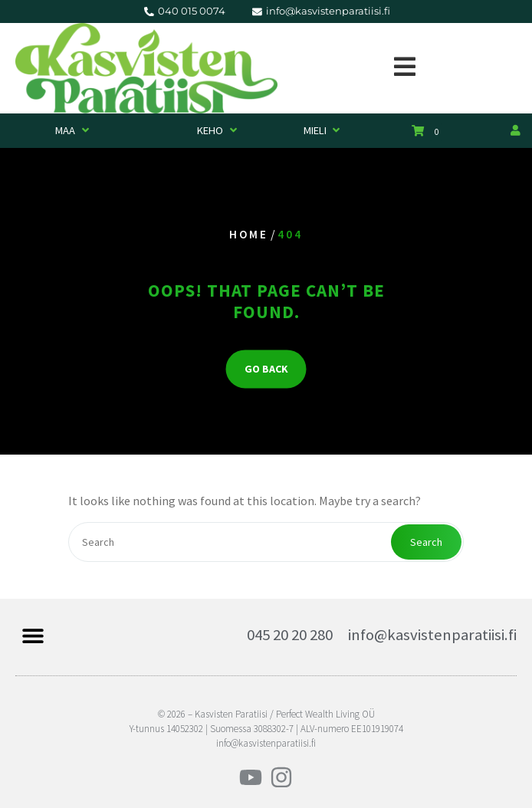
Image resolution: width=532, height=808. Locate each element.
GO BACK (266, 370)
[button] (33, 635)
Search (426, 542)
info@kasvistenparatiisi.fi (432, 635)
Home (249, 235)
